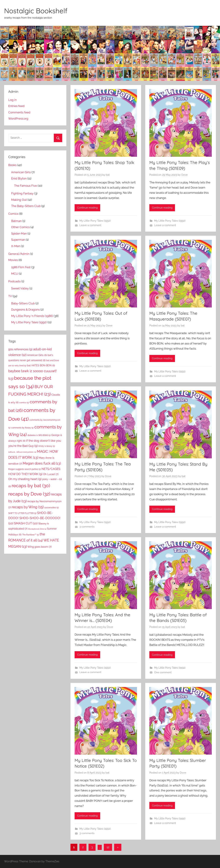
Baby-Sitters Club (23, 303)
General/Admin (19, 254)
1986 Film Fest (21, 267)
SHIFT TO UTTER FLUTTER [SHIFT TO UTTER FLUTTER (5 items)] (22, 513)
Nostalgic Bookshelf (36, 11)
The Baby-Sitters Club (26, 206)
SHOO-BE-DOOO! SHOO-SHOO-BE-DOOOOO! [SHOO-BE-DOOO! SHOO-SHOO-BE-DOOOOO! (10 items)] (34, 518)
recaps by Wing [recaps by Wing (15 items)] (28, 507)
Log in (12, 100)
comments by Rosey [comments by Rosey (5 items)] (22, 428)
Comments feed (19, 112)
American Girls (21, 172)
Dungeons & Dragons (25, 310)
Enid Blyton (19, 178)
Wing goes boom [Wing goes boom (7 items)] (40, 547)
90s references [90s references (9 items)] (20, 349)
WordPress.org (18, 119)
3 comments (87, 527)
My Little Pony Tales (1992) (95, 221)
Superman (18, 240)
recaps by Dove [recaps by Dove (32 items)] (29, 494)
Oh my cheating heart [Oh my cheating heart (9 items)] (25, 479)
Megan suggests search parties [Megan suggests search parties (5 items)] (25, 469)
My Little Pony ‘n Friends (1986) (32, 316)
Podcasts (14, 281)
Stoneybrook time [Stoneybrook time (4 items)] (37, 529)
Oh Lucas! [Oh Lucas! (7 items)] (51, 474)
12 (108, 847)
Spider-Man (19, 233)
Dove (185, 175)
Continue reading (87, 208)
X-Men (16, 246)
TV (10, 296)
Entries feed (16, 106)
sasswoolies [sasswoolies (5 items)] (52, 507)
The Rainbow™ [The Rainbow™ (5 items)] (31, 535)
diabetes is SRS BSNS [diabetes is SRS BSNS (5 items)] (39, 435)
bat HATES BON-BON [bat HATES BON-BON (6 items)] (41, 365)
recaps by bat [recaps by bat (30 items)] (31, 486)
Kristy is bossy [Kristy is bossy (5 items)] (47, 446)
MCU (15, 274)
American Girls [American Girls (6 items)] (37, 355)
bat (108, 175)
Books (12, 165)
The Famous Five (26, 186)
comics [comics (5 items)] (24, 403)
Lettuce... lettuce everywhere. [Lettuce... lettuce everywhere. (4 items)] (22, 452)
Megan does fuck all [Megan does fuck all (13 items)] (42, 463)
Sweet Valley (20, 288)
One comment (163, 672)
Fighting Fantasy (22, 193)
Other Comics (20, 227)
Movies (13, 260)
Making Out (19, 200)
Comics (13, 214)
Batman (16, 221)
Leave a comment (90, 225)
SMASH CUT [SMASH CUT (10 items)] (26, 523)
